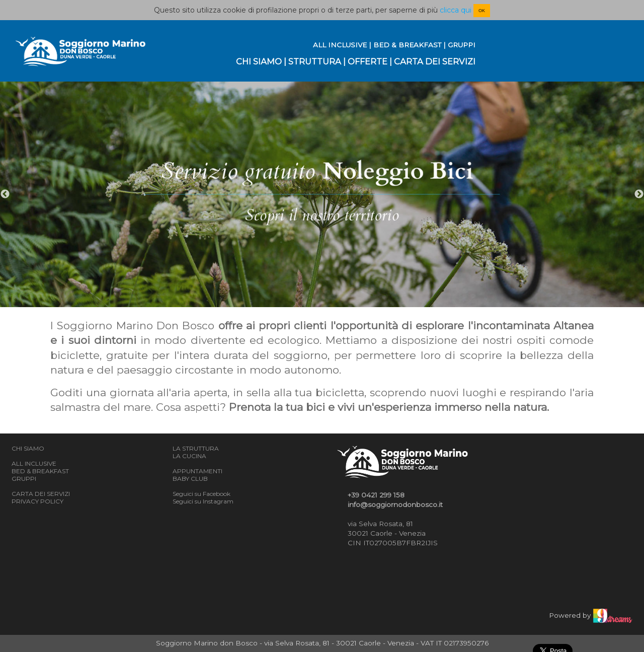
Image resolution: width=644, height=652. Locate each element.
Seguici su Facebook (202, 494)
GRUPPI (462, 45)
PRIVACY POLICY (37, 501)
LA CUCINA (189, 456)
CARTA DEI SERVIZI (435, 61)
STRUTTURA (315, 61)
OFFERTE (368, 61)
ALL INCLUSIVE (340, 45)
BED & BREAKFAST (407, 45)
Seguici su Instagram (203, 501)
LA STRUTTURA (196, 448)
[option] (322, 194)
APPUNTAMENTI (197, 471)
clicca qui (456, 10)
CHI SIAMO (259, 61)
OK (482, 11)
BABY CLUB (190, 479)
